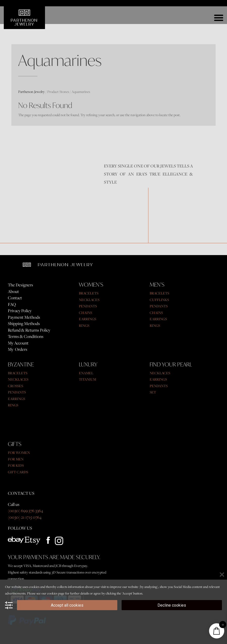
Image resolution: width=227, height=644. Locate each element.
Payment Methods (24, 317)
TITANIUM (87, 379)
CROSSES (15, 386)
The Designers (20, 285)
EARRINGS (87, 319)
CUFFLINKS (159, 300)
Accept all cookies (67, 605)
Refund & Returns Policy (29, 330)
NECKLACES (89, 300)
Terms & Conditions (26, 336)
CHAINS (85, 313)
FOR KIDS (16, 465)
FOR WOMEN (19, 452)
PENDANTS (88, 306)
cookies (52, 593)
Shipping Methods (24, 324)
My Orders (18, 349)
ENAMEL (86, 373)
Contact (15, 298)
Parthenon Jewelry (31, 92)
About (13, 291)
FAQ (12, 304)
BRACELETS (89, 293)
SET (153, 392)
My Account (18, 343)
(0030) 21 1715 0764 (25, 517)
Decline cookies (172, 605)
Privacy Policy (20, 311)
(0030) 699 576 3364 (25, 511)
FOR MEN (16, 459)
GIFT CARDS (18, 472)
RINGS (84, 325)
